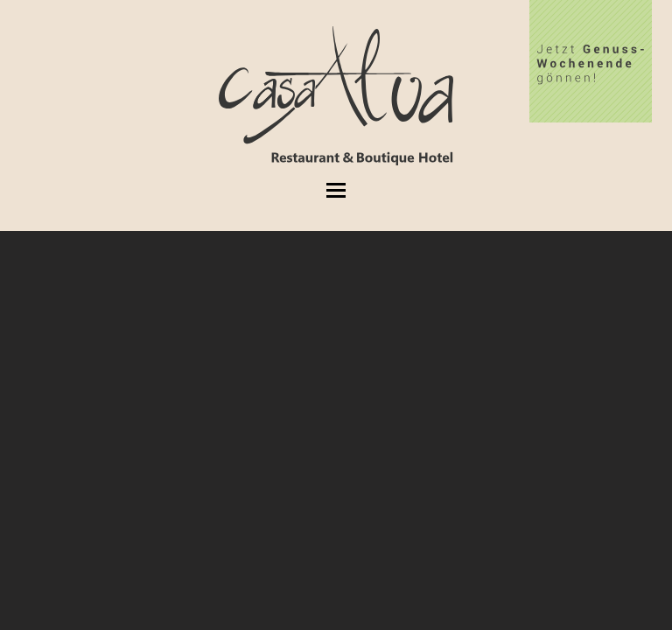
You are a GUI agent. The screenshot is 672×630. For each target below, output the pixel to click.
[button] (336, 190)
